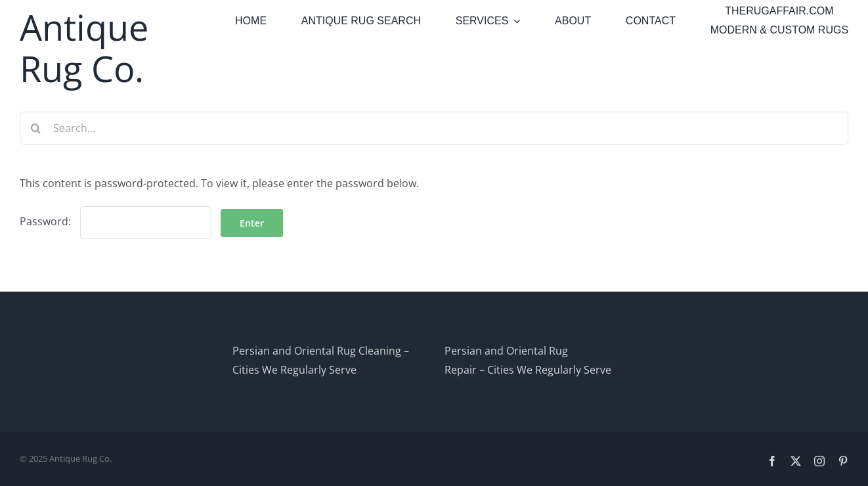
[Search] (36, 128)
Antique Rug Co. (84, 48)
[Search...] (434, 128)
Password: (116, 221)
